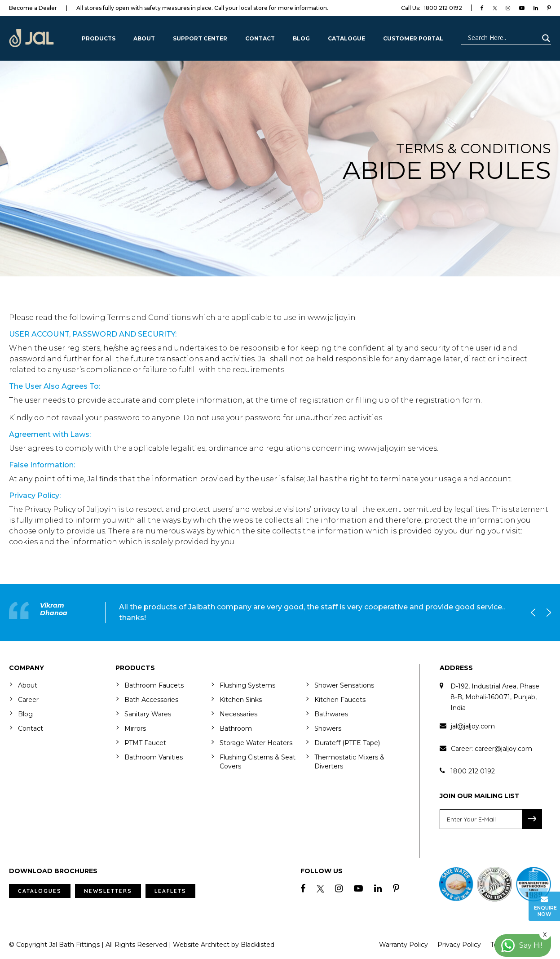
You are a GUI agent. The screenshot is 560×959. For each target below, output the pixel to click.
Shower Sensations (344, 685)
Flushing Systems (247, 685)
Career (28, 700)
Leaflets (170, 891)
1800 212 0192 (432, 8)
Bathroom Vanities (154, 757)
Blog (301, 38)
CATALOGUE (346, 38)
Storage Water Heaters (256, 743)
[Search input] (502, 38)
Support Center (200, 38)
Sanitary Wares (148, 714)
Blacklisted (258, 945)
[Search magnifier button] (545, 38)
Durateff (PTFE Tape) (347, 743)
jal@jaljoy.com (473, 726)
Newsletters (108, 891)
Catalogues (40, 891)
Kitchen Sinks (241, 700)
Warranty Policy (403, 945)
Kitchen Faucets (340, 700)
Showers (328, 728)
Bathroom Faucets (154, 685)
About (144, 38)
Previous (535, 613)
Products (99, 38)
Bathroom (236, 728)
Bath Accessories (151, 700)
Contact (260, 38)
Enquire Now (545, 906)
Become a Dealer (33, 8)
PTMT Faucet (145, 743)
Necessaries (238, 714)
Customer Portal (413, 38)
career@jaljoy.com (503, 749)
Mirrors (135, 728)
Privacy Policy (459, 945)
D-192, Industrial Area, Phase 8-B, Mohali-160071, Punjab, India (495, 697)
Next (547, 613)
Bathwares (331, 714)
